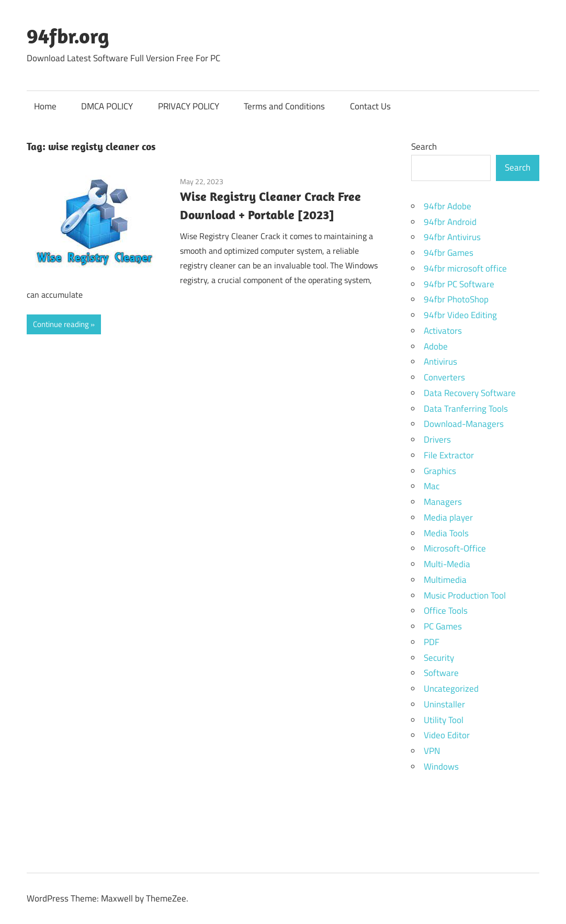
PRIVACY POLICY (189, 106)
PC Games (443, 626)
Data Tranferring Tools (466, 409)
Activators (443, 331)
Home (45, 106)
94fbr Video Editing (460, 315)
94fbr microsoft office (465, 268)
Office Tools (446, 611)
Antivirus (440, 362)
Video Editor (447, 735)
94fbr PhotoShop (456, 299)
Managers (443, 502)
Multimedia (445, 580)
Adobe (436, 346)
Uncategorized (451, 689)
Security (439, 658)
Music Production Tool (465, 595)
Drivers (437, 440)
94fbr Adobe (448, 206)
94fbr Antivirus (452, 237)
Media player (448, 517)
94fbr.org (68, 36)
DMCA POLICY (107, 106)
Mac (432, 486)
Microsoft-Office (455, 548)
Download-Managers (464, 424)
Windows (441, 767)
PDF (432, 642)
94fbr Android (450, 222)
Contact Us (370, 106)
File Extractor (449, 455)
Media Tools (446, 533)
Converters (444, 377)
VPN (432, 751)
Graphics (440, 471)
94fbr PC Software (459, 284)
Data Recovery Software (470, 393)
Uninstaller (444, 704)
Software (441, 673)
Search (424, 147)
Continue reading (61, 324)
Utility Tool (444, 720)
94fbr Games (449, 253)
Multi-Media (447, 564)
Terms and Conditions (284, 106)
